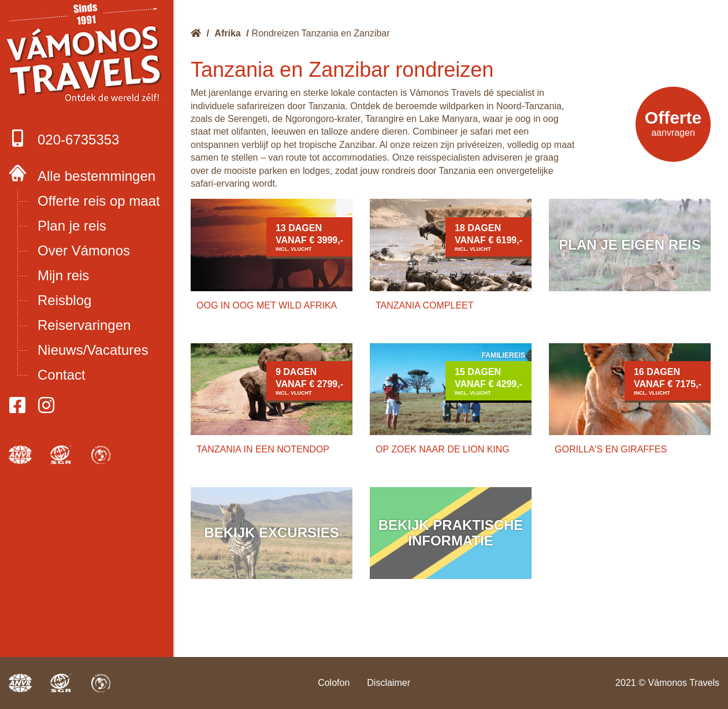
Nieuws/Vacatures (93, 350)
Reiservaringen (84, 325)
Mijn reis (63, 275)
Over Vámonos (84, 250)
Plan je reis (72, 226)
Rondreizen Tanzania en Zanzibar (321, 33)
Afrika (227, 33)
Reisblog (64, 300)
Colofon (334, 683)
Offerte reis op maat (99, 201)
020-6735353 (64, 138)
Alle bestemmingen (96, 176)
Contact (62, 375)
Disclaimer (389, 683)
